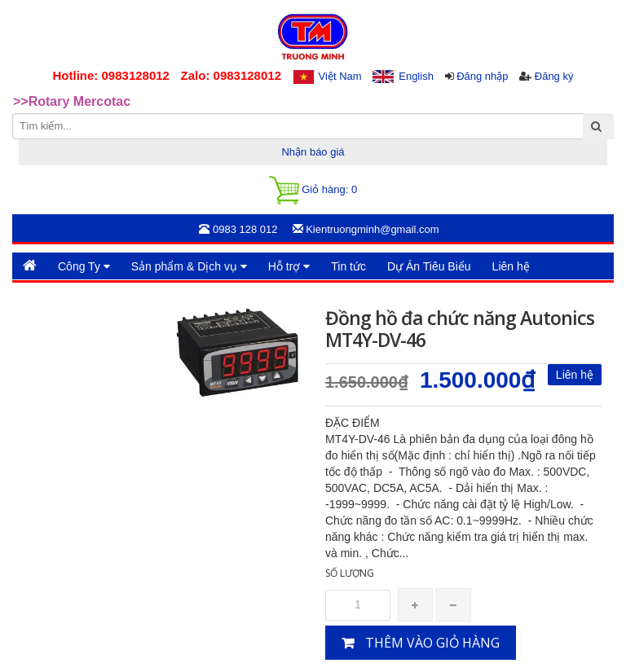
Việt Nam (340, 76)
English (416, 76)
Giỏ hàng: (313, 190)
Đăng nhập (482, 76)
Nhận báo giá (313, 152)
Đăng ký (554, 76)
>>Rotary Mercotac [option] (72, 101)
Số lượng (350, 573)
